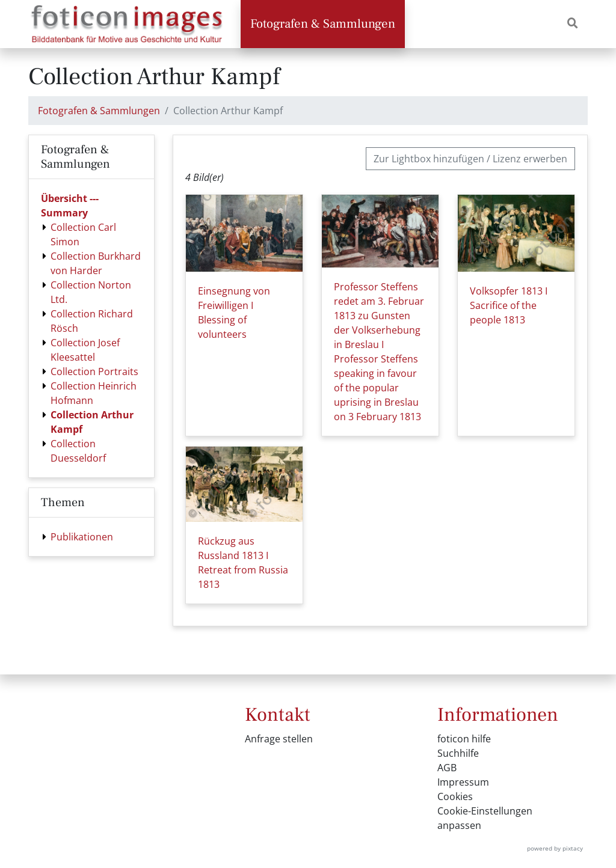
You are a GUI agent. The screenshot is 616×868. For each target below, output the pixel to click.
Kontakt (278, 715)
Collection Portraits (94, 371)
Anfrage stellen (279, 739)
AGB (447, 768)
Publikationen (82, 537)
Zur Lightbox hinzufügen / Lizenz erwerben (470, 159)
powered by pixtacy (555, 848)
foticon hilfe (464, 739)
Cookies (455, 796)
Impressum (463, 782)
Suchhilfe (458, 753)
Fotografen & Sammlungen (323, 24)
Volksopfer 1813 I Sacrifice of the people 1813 (509, 305)
